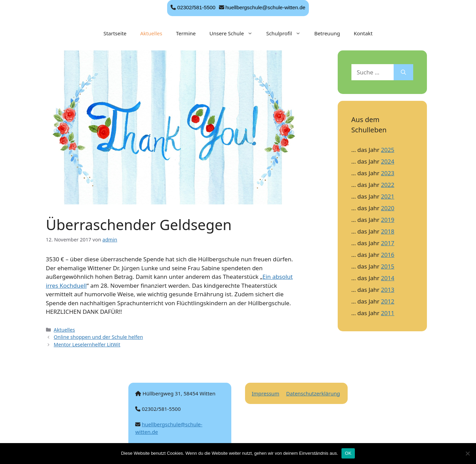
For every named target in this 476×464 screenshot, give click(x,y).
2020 (388, 208)
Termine (186, 33)
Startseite (115, 33)
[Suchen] (403, 72)
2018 (388, 231)
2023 (388, 173)
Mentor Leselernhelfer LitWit (87, 344)
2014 (388, 278)
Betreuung (327, 33)
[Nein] (467, 453)
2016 (388, 255)
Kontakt (363, 33)
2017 (388, 243)
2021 (388, 196)
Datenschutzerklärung (313, 393)
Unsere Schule (234, 33)
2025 (388, 150)
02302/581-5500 (196, 7)
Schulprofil (287, 33)
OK (348, 453)
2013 (388, 290)
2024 (388, 161)
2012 (388, 301)
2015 (388, 266)
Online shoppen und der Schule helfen (98, 337)
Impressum (266, 393)
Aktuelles (151, 33)
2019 (388, 220)
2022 (388, 185)
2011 (388, 313)
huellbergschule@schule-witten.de (265, 7)
